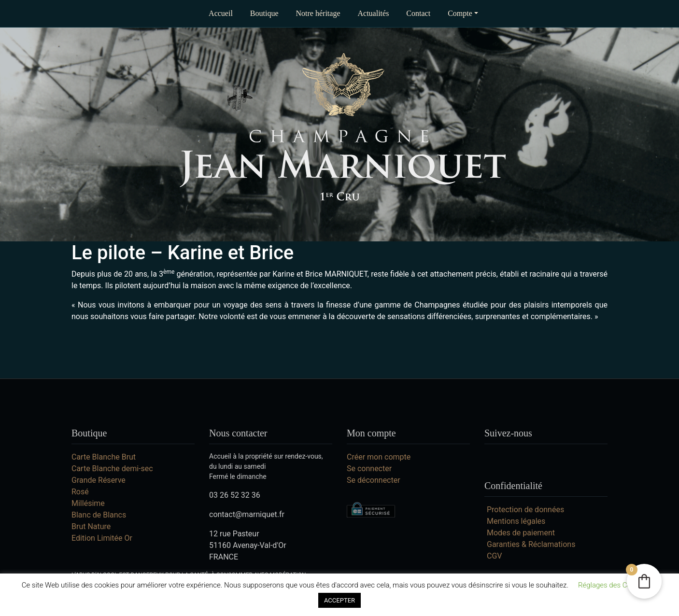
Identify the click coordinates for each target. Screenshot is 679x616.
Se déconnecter (374, 480)
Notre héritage (318, 13)
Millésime (88, 503)
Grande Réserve (99, 480)
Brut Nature (91, 526)
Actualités (373, 13)
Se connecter (369, 469)
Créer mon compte (379, 457)
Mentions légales (516, 521)
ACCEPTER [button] (339, 600)
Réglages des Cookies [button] (613, 585)
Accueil (221, 13)
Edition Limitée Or (102, 538)
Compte (460, 13)
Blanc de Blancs (99, 515)
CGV (495, 556)
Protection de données (525, 510)
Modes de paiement (521, 533)
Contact (418, 13)
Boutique (264, 13)
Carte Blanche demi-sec (112, 469)
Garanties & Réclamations (531, 544)
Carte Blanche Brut (104, 457)
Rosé (80, 492)
